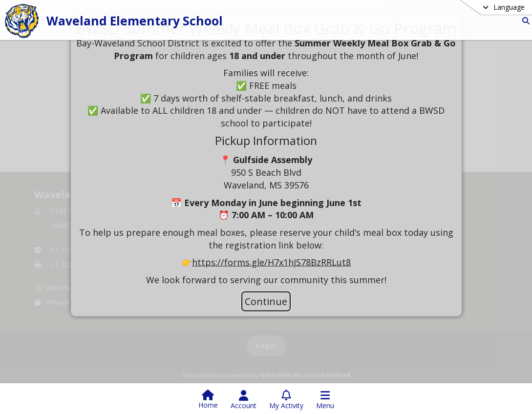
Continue (266, 301)
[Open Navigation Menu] (325, 400)
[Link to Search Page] (524, 21)
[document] (266, 153)
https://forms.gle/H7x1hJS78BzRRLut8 (271, 262)
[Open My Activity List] (286, 400)
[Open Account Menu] (244, 400)
